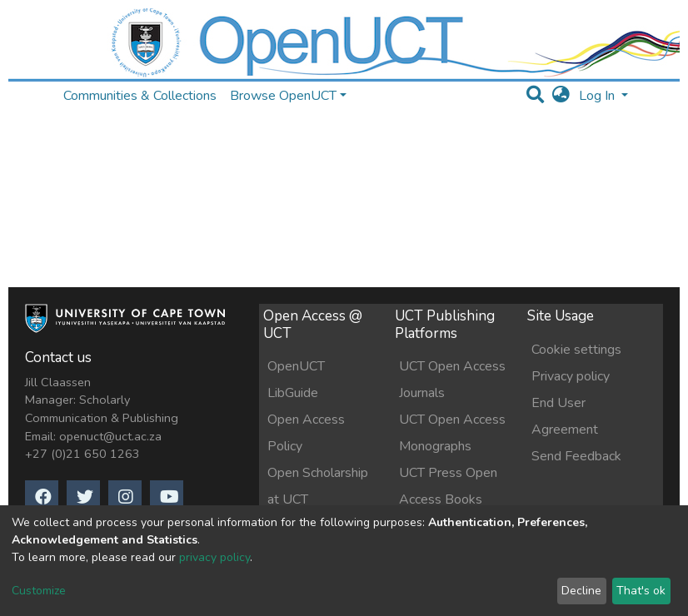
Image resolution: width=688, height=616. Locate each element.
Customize (39, 591)
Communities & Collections (140, 96)
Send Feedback (576, 456)
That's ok (641, 591)
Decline (581, 591)
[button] (561, 96)
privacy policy (214, 557)
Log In (598, 96)
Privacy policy (571, 376)
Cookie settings (576, 350)
